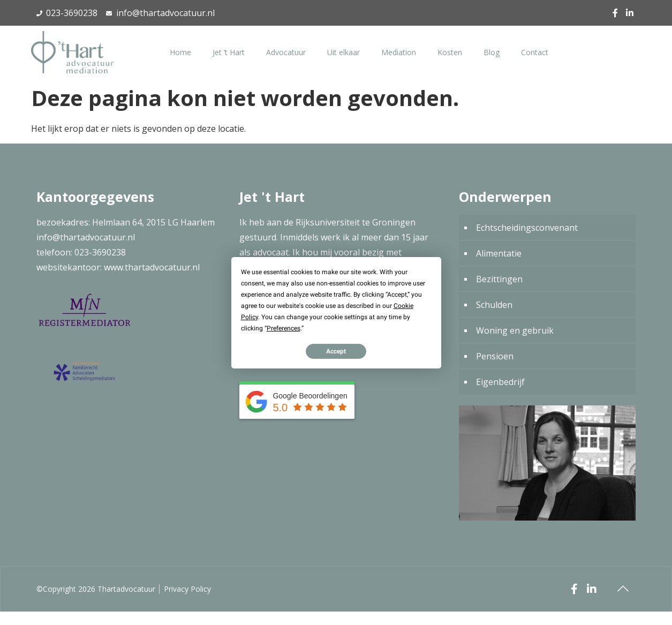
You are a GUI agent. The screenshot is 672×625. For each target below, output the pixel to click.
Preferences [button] (284, 328)
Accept (336, 351)
